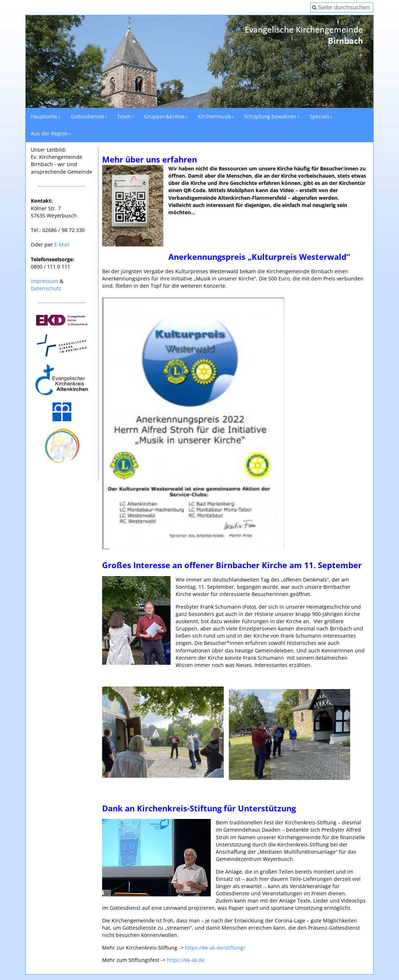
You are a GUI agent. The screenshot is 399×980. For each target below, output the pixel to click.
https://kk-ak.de (186, 960)
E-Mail (62, 244)
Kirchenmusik (214, 116)
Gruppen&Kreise (164, 116)
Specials (320, 116)
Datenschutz (46, 288)
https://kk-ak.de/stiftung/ (215, 948)
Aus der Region (49, 133)
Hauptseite (44, 116)
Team (124, 116)
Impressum (45, 281)
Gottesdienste (87, 116)
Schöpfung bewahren (270, 116)
